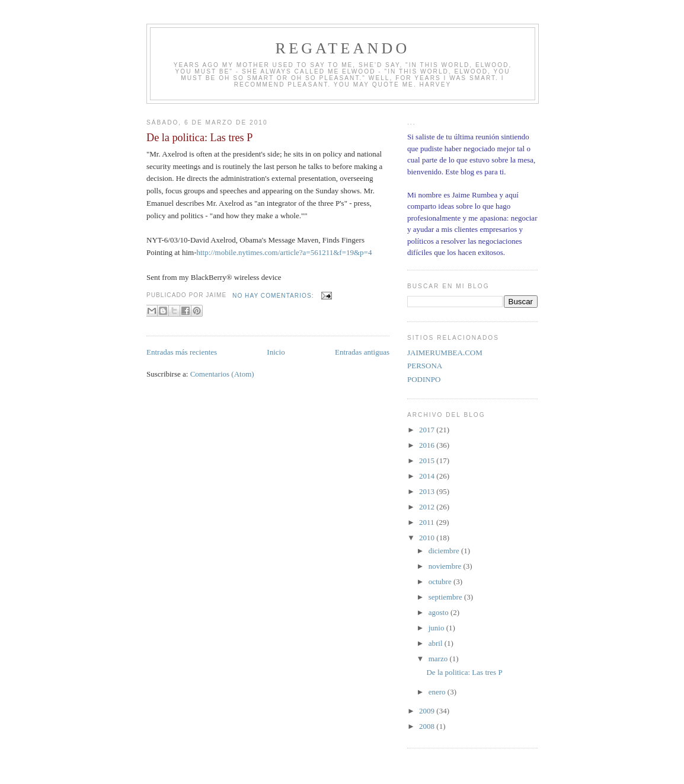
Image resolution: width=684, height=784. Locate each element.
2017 (428, 430)
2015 (428, 460)
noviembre (446, 566)
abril (437, 643)
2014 (428, 476)
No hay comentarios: (274, 296)
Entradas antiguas (362, 352)
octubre (441, 581)
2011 (428, 522)
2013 (428, 491)
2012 (428, 507)
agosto (440, 612)
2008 (428, 726)
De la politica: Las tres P (199, 138)
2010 (428, 538)
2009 (428, 711)
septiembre (446, 597)
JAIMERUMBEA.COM (445, 353)
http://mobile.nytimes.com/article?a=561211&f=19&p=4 (285, 252)
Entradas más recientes (182, 352)
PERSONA (425, 366)
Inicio (276, 352)
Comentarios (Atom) (222, 374)
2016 (428, 445)
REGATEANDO (343, 48)
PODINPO (424, 379)
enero (438, 692)
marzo (439, 659)
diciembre (445, 551)
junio (437, 628)
